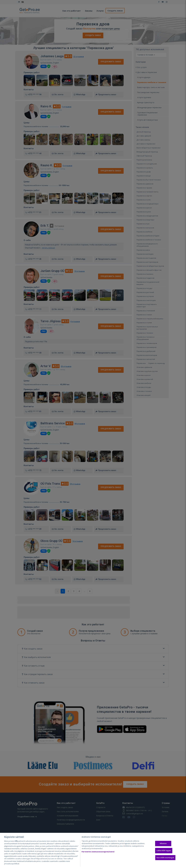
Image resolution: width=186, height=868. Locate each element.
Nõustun (163, 844)
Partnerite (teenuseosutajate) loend (98, 852)
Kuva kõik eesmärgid (165, 858)
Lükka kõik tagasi (164, 850)
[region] (93, 850)
